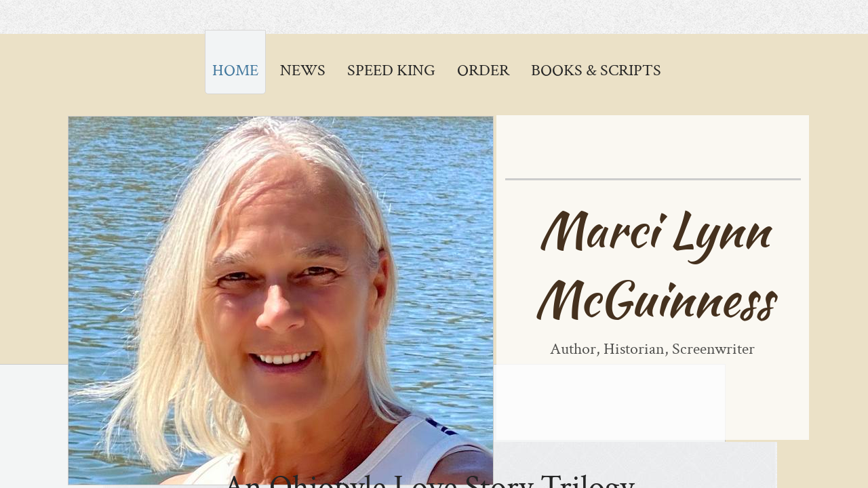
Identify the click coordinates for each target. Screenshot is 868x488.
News (303, 70)
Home (235, 70)
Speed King (391, 70)
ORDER (483, 70)
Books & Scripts (596, 70)
